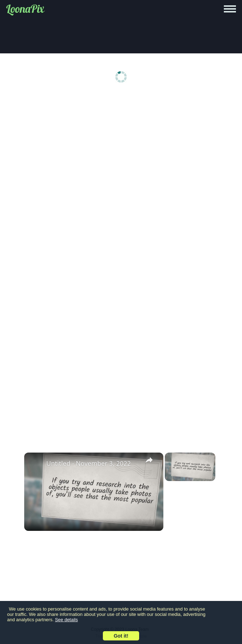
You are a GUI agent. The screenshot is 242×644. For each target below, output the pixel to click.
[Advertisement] (121, 150)
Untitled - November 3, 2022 (89, 463)
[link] (36, 464)
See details (66, 620)
